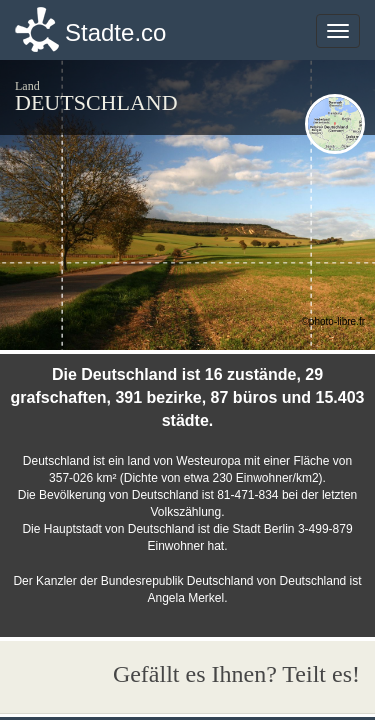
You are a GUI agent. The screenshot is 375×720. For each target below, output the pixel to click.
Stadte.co (115, 32)
